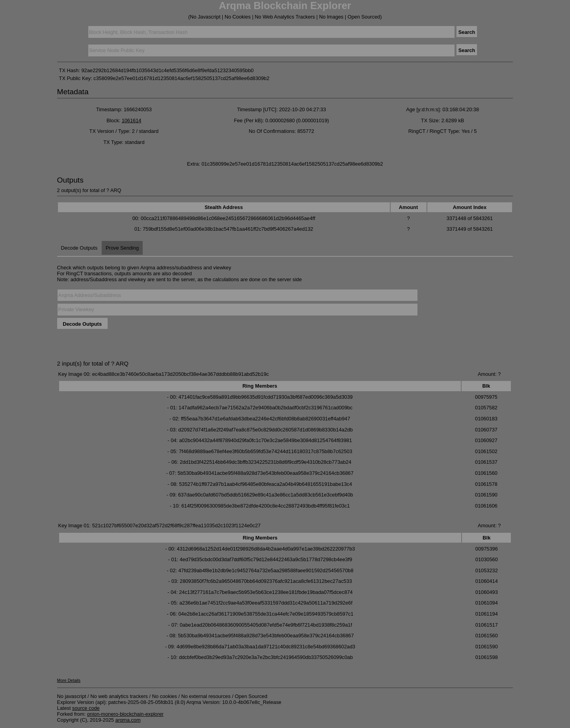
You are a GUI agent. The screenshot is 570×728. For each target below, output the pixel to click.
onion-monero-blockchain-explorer (125, 714)
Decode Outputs (79, 248)
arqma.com (128, 720)
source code (86, 708)
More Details (69, 680)
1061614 (132, 120)
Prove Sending (122, 248)
